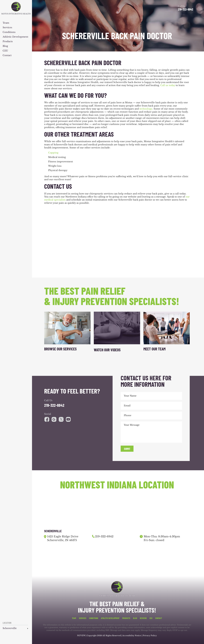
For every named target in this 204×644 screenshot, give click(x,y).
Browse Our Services (60, 349)
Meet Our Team (154, 349)
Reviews (143, 618)
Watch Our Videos (107, 350)
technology (146, 109)
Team (6, 23)
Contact (7, 56)
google (54, 419)
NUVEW (81, 636)
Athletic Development (15, 37)
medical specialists (55, 200)
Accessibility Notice (132, 636)
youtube (61, 419)
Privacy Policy (150, 636)
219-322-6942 (186, 9)
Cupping (53, 153)
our (188, 197)
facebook (47, 419)
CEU (5, 51)
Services (7, 28)
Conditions (9, 32)
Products (8, 42)
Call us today (168, 85)
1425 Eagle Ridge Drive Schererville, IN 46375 (63, 538)
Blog (5, 46)
